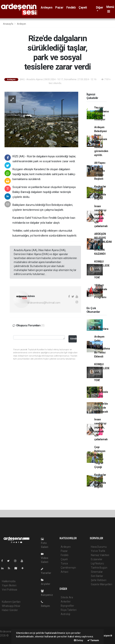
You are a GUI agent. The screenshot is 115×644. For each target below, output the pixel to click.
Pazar (59, 7)
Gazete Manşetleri (102, 584)
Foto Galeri (45, 543)
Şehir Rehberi (99, 580)
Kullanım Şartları (11, 602)
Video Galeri (45, 558)
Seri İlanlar (97, 576)
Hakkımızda (9, 581)
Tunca (64, 563)
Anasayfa (8, 24)
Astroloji (65, 614)
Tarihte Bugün (99, 568)
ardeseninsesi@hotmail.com (44, 303)
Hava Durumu (99, 547)
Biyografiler (67, 606)
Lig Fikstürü (97, 563)
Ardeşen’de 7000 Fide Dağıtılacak (101, 408)
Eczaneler (97, 559)
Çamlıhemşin (68, 568)
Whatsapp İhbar (11, 606)
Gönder (73, 339)
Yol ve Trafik (98, 551)
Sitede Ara (67, 597)
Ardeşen (46, 7)
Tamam (93, 640)
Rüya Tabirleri (69, 610)
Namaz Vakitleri (100, 555)
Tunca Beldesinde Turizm (101, 392)
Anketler (66, 602)
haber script (7, 639)
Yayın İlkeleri (9, 585)
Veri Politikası (10, 590)
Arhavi (64, 572)
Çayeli (83, 7)
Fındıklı (71, 7)
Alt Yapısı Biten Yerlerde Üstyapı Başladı (100, 171)
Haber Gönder (10, 610)
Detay (79, 640)
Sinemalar (97, 572)
